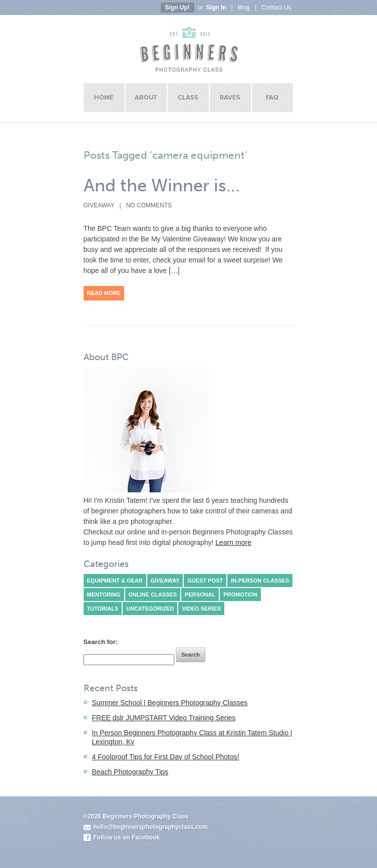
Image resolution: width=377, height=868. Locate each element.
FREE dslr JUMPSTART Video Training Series (164, 718)
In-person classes (260, 581)
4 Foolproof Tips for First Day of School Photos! (166, 757)
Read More (104, 293)
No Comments (149, 205)
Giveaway (99, 205)
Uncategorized (150, 609)
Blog (244, 8)
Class (188, 98)
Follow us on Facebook (127, 837)
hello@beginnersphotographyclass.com (151, 827)
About (146, 98)
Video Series (201, 609)
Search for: (101, 642)
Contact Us (276, 8)
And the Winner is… (162, 185)
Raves (230, 98)
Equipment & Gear (115, 581)
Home (104, 98)
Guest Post (205, 581)
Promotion (240, 595)
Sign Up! (177, 8)
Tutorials (103, 609)
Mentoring (104, 595)
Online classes (153, 595)
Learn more (233, 542)
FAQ (272, 98)
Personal (200, 595)
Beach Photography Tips (130, 772)
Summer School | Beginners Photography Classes (170, 703)
